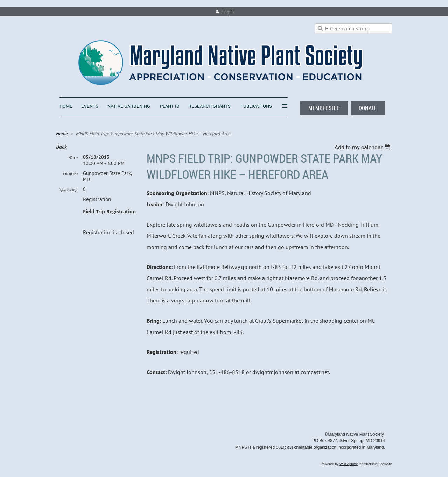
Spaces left (68, 189)
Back (61, 147)
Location (70, 173)
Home (62, 134)
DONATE (368, 108)
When (73, 157)
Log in (228, 12)
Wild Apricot (349, 464)
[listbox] (363, 147)
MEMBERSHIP (324, 108)
